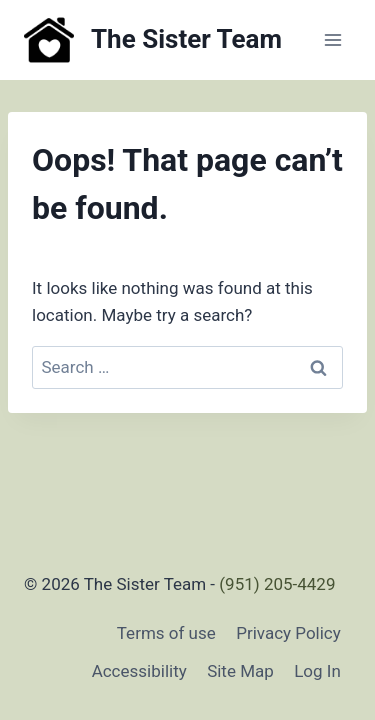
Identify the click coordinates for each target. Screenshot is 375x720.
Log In (317, 671)
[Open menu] (332, 39)
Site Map (240, 671)
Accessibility (139, 671)
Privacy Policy (288, 633)
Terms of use (166, 633)
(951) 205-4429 (277, 584)
